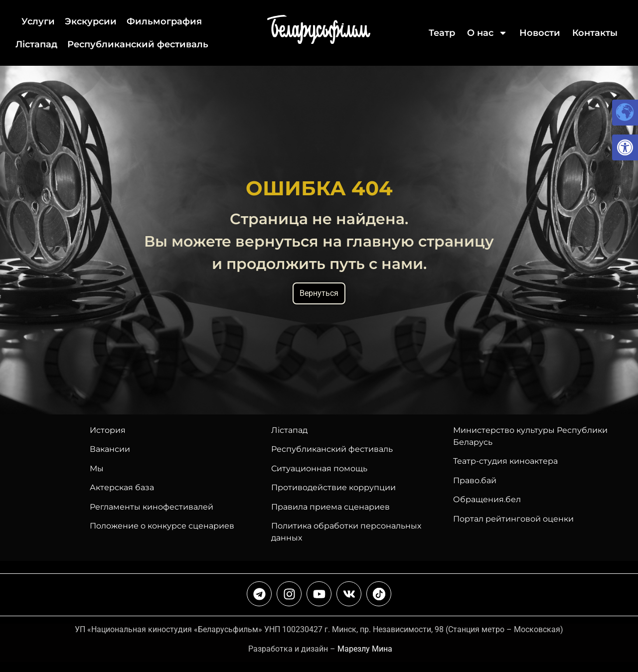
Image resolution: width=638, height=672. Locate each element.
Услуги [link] (38, 21)
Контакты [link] (595, 33)
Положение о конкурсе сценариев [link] (162, 526)
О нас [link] (487, 33)
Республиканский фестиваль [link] (138, 44)
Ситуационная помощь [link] (319, 469)
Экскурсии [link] (91, 21)
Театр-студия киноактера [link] (505, 461)
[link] (625, 147)
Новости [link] (540, 33)
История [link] (108, 430)
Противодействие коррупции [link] (333, 487)
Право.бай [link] (475, 480)
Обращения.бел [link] (487, 499)
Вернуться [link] (319, 293)
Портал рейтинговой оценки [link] (513, 519)
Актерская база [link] (122, 487)
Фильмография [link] (164, 21)
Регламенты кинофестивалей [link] (152, 507)
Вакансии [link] (110, 449)
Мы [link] (97, 469)
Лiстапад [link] (36, 44)
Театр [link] (442, 33)
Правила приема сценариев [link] (330, 507)
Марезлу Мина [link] (365, 649)
